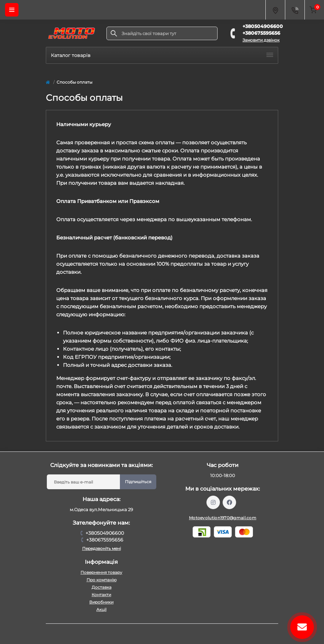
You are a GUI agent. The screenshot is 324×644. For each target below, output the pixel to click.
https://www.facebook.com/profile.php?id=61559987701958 (229, 502)
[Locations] (275, 10)
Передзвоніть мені (102, 548)
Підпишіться (138, 482)
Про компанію (102, 580)
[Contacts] (295, 10)
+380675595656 (261, 33)
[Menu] (12, 10)
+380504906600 (263, 26)
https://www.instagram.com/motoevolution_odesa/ (213, 502)
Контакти (101, 595)
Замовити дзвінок (261, 40)
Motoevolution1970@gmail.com (223, 518)
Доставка (102, 587)
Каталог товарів (162, 55)
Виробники (101, 602)
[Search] (114, 33)
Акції (101, 609)
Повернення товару (101, 572)
